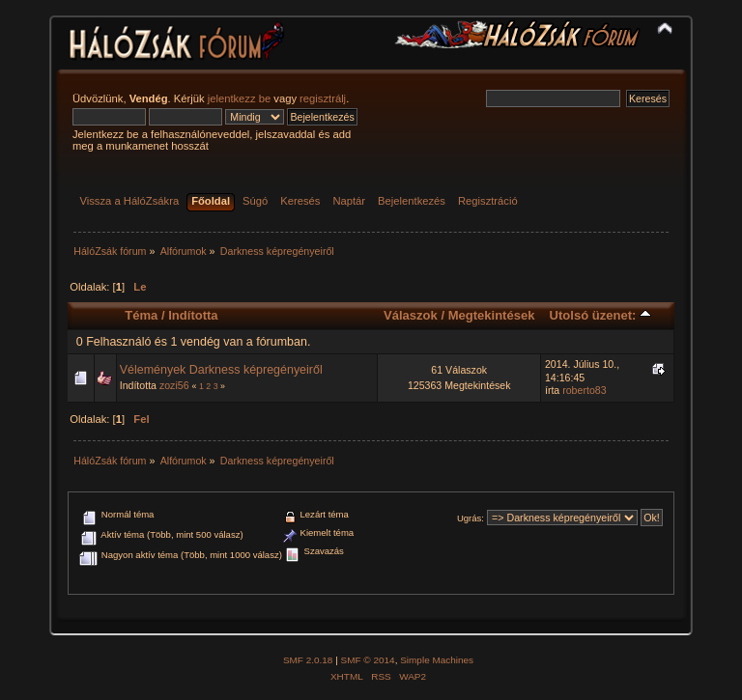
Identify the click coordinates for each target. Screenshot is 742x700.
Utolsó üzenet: (600, 315)
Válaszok (411, 315)
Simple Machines (437, 660)
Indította (193, 315)
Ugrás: (471, 518)
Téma (141, 315)
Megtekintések (492, 315)
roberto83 (584, 390)
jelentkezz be (239, 98)
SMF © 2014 (368, 660)
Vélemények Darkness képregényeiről (221, 370)
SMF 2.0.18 (308, 660)
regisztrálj (323, 98)
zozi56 (174, 385)
